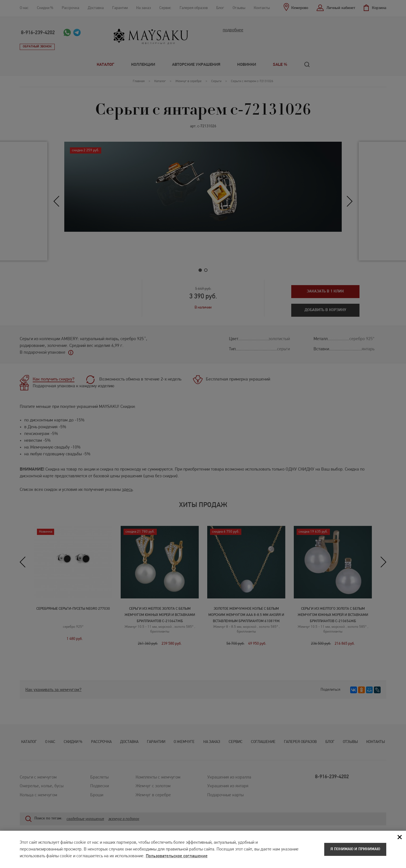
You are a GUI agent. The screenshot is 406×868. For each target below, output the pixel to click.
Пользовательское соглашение (177, 857)
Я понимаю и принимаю (355, 850)
